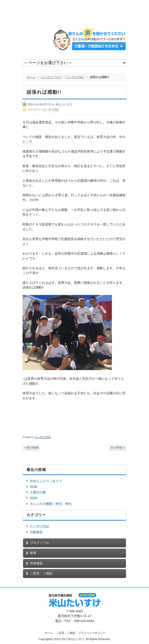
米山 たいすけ (64, 104)
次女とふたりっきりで (46, 481)
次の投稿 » (118, 447)
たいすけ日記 (75, 77)
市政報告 (36, 563)
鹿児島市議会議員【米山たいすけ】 (60, 15)
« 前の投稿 (31, 447)
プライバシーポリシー (92, 633)
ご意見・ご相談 (41, 573)
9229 (34, 498)
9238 (34, 487)
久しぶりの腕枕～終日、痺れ (51, 504)
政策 (33, 553)
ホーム (31, 77)
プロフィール (40, 543)
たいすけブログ (51, 77)
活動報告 (36, 532)
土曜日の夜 (38, 492)
